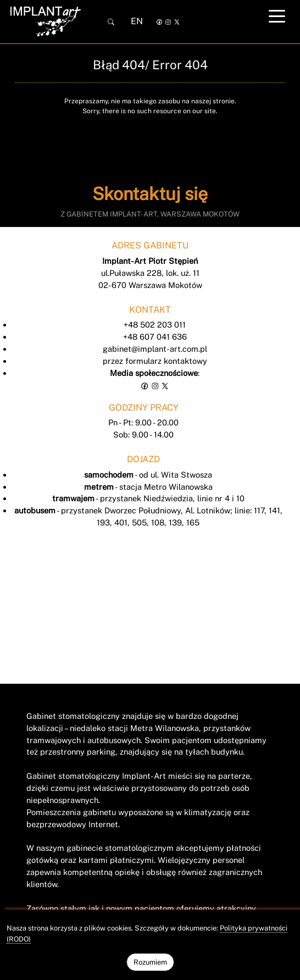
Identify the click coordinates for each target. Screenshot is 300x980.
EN (137, 21)
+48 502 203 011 (155, 325)
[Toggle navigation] (277, 16)
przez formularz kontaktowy (155, 361)
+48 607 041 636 (155, 337)
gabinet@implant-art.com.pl (155, 349)
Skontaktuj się (150, 194)
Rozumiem (150, 962)
